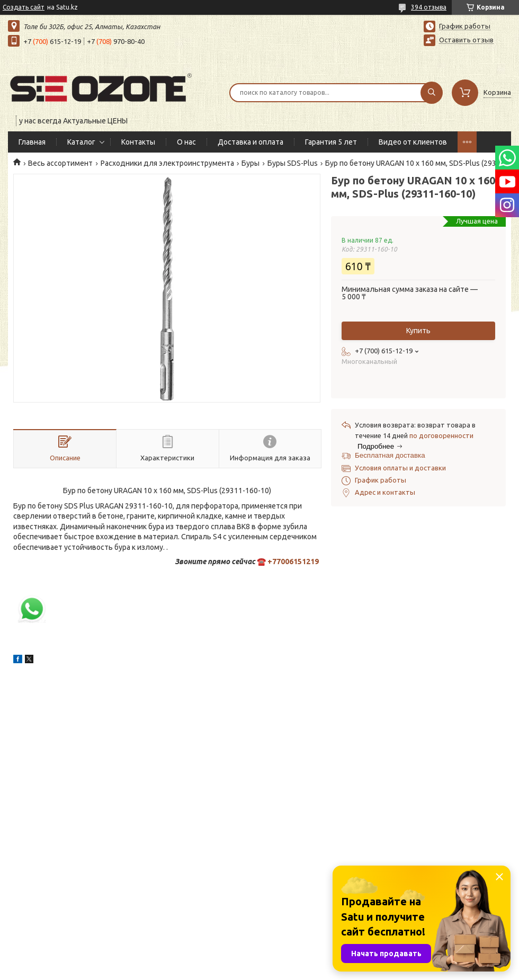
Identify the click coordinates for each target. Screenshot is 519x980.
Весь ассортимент (60, 163)
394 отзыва (429, 7)
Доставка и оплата (250, 142)
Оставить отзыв (466, 40)
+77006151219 (293, 562)
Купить (418, 331)
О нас (186, 142)
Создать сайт (24, 7)
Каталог (81, 142)
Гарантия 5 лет (331, 142)
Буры (250, 163)
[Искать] (432, 93)
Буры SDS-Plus (293, 163)
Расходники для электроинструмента (167, 163)
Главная (32, 142)
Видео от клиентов (413, 142)
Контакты (138, 142)
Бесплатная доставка (390, 455)
